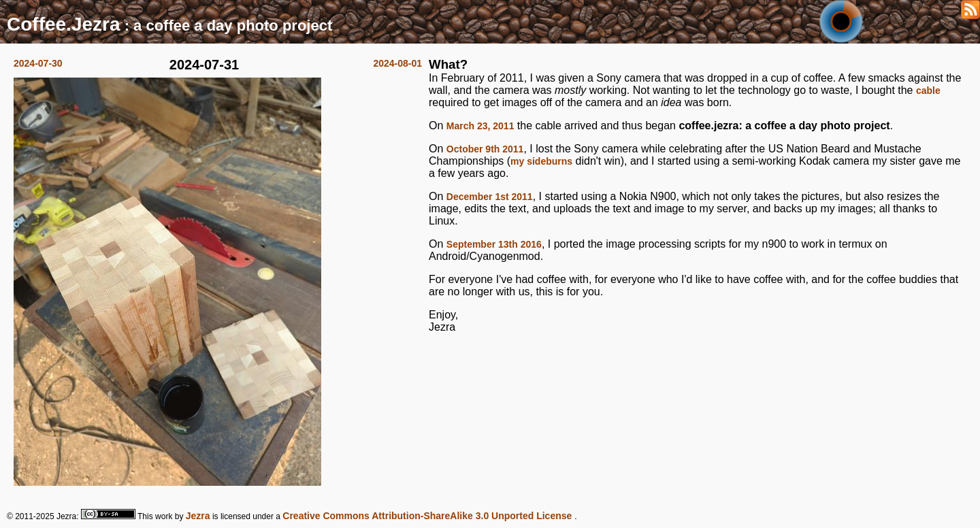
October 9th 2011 (485, 149)
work (164, 516)
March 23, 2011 (480, 126)
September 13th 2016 (494, 244)
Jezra (198, 516)
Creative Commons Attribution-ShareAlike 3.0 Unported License (428, 516)
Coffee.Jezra (64, 24)
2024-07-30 (38, 63)
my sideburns (541, 161)
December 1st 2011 (490, 197)
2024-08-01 (397, 63)
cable (928, 90)
